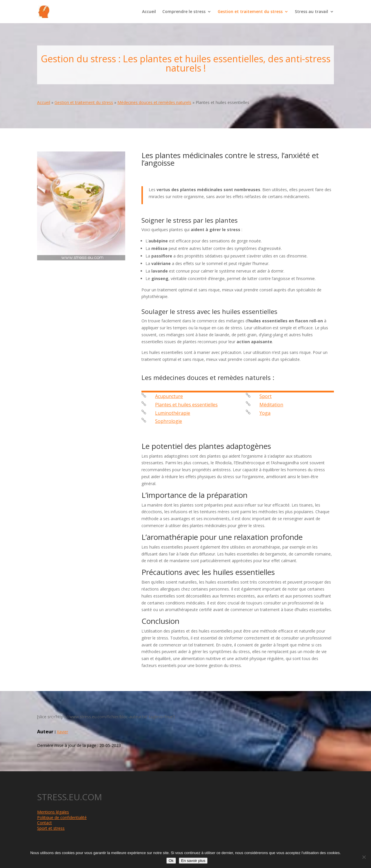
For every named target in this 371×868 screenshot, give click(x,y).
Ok (171, 861)
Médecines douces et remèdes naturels (154, 102)
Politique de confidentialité (62, 817)
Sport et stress (51, 828)
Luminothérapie (173, 413)
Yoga (265, 413)
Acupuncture (169, 396)
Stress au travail (311, 12)
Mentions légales (53, 812)
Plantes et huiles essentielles (186, 405)
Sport (265, 396)
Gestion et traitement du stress (250, 12)
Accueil (149, 12)
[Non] (364, 857)
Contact (44, 823)
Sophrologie (169, 421)
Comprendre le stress (184, 12)
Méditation (271, 405)
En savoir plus (193, 861)
